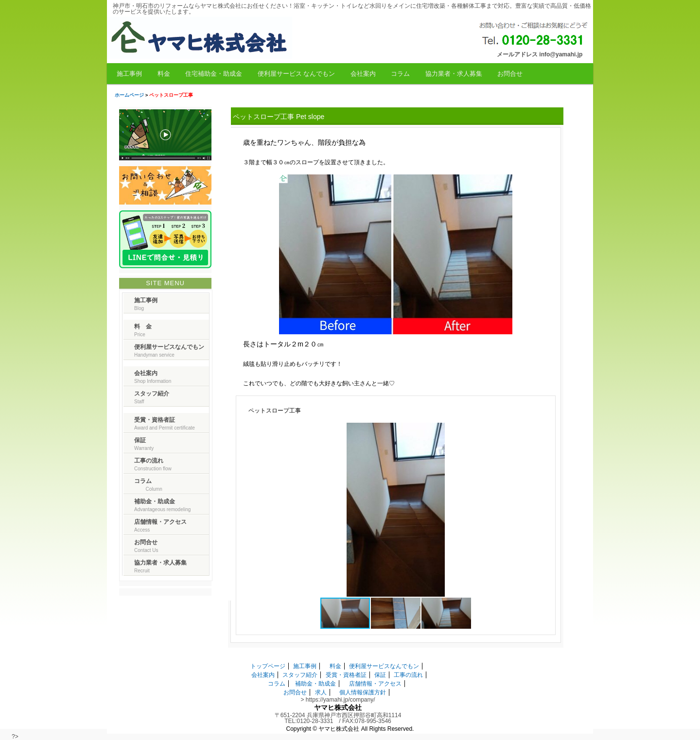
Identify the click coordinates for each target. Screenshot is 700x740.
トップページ (268, 666)
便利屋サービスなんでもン (384, 666)
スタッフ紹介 (300, 675)
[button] (542, 431)
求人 (321, 692)
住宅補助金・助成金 (214, 74)
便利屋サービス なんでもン (297, 74)
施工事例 (129, 74)
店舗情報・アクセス (375, 684)
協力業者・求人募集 (454, 74)
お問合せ (510, 74)
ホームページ (129, 95)
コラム (400, 74)
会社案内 (363, 74)
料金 (164, 74)
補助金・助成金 (315, 684)
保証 (380, 675)
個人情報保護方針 (363, 692)
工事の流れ (408, 675)
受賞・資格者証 (346, 675)
